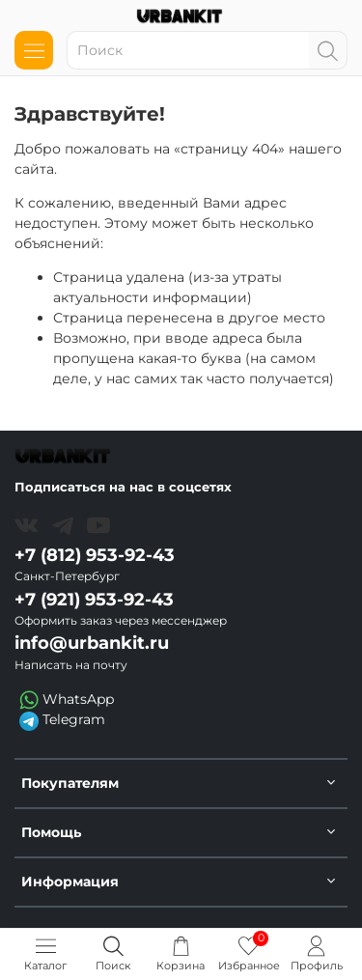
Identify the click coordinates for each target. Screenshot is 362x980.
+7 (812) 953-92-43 (95, 555)
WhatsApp (67, 700)
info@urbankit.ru (92, 643)
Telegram (62, 720)
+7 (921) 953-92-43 (94, 599)
